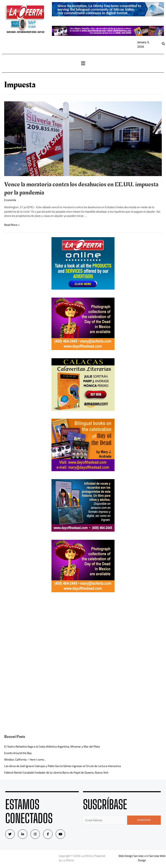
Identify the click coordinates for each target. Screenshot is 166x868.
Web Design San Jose (131, 856)
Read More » (12, 225)
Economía (10, 200)
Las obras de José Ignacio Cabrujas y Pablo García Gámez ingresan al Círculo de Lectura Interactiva (63, 766)
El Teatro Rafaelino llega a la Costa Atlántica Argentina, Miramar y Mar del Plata (52, 746)
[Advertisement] (83, 630)
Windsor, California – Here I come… (25, 759)
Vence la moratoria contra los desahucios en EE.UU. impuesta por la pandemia (81, 189)
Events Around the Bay (18, 753)
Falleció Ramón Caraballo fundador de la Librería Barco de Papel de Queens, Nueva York (56, 773)
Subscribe (144, 820)
